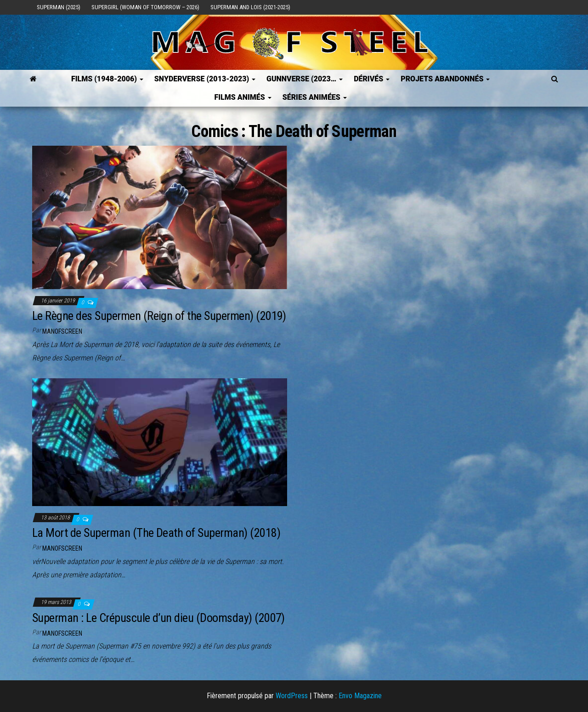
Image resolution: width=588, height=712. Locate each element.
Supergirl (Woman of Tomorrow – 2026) (145, 7)
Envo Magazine (360, 696)
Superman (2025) (59, 7)
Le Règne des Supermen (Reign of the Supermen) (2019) (159, 316)
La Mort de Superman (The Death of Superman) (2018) (156, 533)
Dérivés (372, 79)
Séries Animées (315, 97)
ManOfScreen (62, 331)
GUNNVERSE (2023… (305, 79)
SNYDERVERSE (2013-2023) (205, 79)
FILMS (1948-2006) (107, 79)
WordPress (292, 696)
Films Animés (243, 97)
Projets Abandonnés (445, 79)
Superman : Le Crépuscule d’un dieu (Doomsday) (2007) (158, 618)
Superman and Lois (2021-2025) (250, 7)
